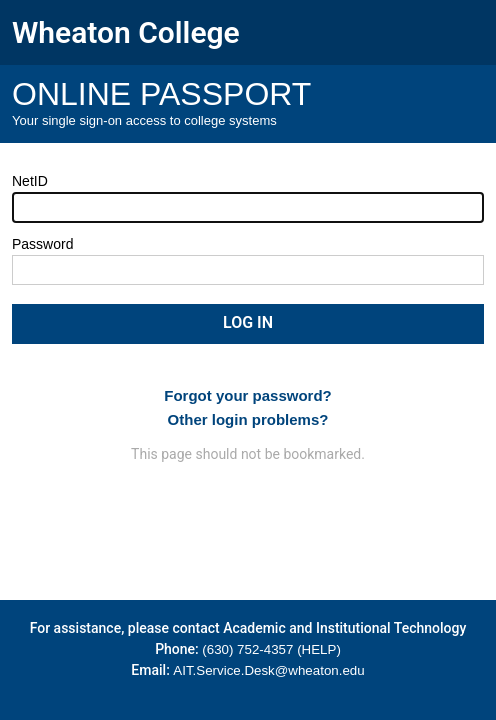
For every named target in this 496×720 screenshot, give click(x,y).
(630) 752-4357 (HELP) (271, 649)
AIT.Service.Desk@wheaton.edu (268, 670)
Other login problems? (248, 419)
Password (42, 244)
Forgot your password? (248, 395)
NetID (30, 181)
